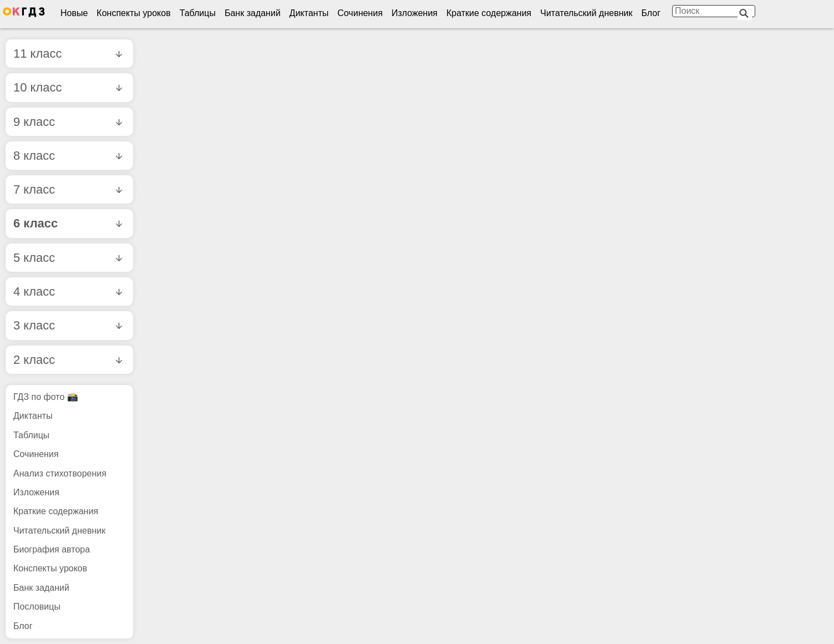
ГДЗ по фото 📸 (46, 397)
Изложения (415, 13)
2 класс (68, 360)
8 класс (68, 156)
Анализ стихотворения (60, 473)
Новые (74, 13)
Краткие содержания (489, 13)
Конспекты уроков (133, 13)
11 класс (68, 54)
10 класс (68, 87)
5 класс (68, 258)
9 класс (68, 122)
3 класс (68, 325)
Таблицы (198, 13)
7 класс (68, 189)
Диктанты (309, 13)
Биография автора (52, 549)
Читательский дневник (586, 13)
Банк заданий (253, 13)
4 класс (68, 291)
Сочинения (360, 13)
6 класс (68, 223)
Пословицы (37, 607)
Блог (651, 13)
